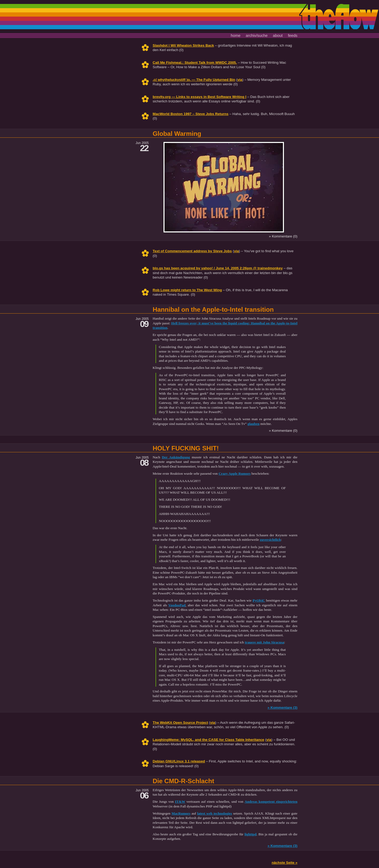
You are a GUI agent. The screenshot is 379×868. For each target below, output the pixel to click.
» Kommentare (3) (282, 708)
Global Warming (177, 134)
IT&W (180, 802)
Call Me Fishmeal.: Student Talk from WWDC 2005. (195, 63)
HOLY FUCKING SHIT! (186, 448)
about (278, 36)
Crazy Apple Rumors (235, 473)
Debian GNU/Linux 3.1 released (179, 761)
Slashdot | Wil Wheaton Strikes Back (183, 45)
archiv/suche (257, 36)
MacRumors (181, 813)
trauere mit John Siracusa (264, 642)
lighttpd (251, 834)
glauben (253, 424)
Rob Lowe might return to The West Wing (187, 290)
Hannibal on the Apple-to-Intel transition (213, 309)
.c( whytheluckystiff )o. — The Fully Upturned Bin (194, 80)
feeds (293, 36)
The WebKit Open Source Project (180, 723)
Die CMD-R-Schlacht (183, 781)
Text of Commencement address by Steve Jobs (192, 251)
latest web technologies (215, 813)
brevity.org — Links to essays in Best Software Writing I (200, 97)
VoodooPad (177, 605)
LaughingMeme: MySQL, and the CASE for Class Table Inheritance (208, 740)
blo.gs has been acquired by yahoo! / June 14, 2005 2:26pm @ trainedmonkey (218, 268)
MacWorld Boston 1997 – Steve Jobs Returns (191, 114)
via (240, 80)
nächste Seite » (285, 863)
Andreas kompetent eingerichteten (271, 802)
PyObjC (259, 600)
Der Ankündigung (176, 457)
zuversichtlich (270, 540)
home (236, 36)
